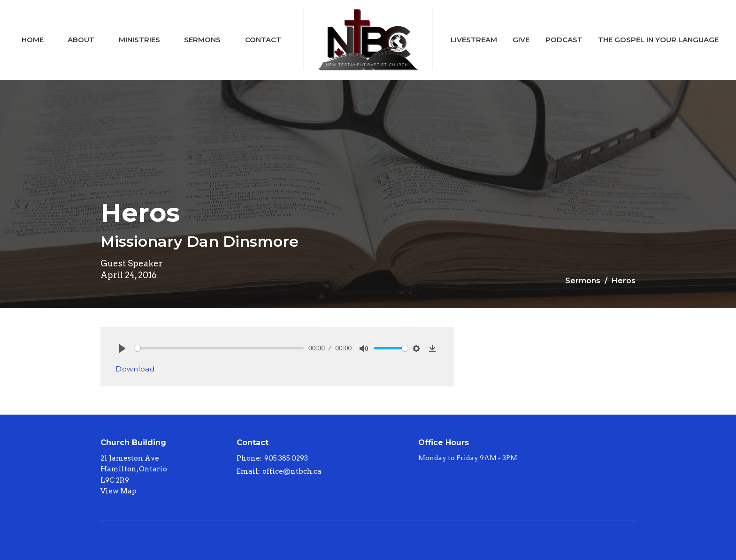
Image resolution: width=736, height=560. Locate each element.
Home (33, 40)
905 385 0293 (286, 458)
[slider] (219, 348)
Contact (263, 40)
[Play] (122, 348)
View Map (119, 491)
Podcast (564, 40)
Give (521, 40)
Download (135, 369)
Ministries (139, 40)
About (81, 40)
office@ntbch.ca (292, 471)
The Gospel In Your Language (658, 40)
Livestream (474, 40)
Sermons (202, 40)
